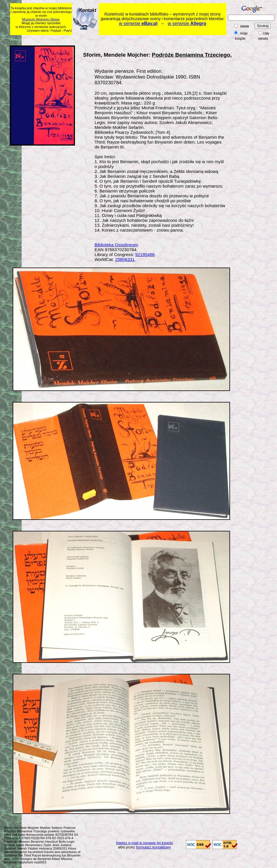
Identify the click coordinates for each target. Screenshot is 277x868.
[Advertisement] (259, 131)
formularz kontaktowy (153, 847)
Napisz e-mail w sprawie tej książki (145, 843)
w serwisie (138, 23)
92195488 (145, 254)
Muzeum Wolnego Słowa (41, 19)
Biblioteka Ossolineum (116, 245)
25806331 (125, 259)
